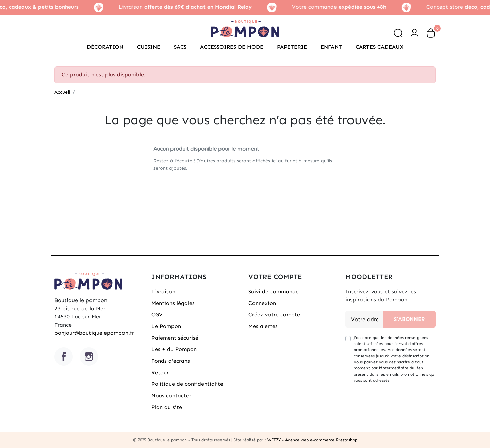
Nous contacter (171, 395)
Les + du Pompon (174, 349)
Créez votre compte (274, 315)
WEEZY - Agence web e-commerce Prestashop (312, 440)
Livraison (163, 291)
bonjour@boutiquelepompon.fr (94, 333)
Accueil (62, 92)
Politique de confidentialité (187, 384)
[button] (398, 33)
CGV (157, 315)
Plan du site (167, 407)
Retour (160, 372)
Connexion (262, 303)
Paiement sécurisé (175, 338)
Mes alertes (263, 326)
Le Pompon (166, 326)
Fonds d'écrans (171, 361)
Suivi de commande (274, 291)
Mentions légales (173, 303)
